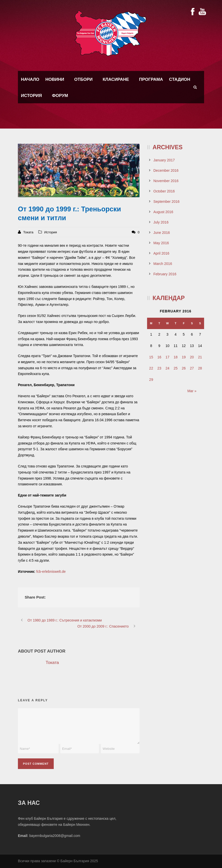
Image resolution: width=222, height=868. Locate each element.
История (31, 96)
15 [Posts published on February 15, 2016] (151, 357)
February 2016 (165, 274)
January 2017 (164, 160)
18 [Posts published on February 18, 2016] (176, 357)
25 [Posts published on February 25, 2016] (176, 368)
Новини (55, 79)
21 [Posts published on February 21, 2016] (200, 357)
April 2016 (161, 253)
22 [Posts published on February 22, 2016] (151, 368)
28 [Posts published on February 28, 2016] (200, 368)
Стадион (180, 79)
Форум (60, 96)
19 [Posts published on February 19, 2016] (184, 357)
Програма (151, 79)
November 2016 (166, 181)
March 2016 (163, 264)
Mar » (192, 391)
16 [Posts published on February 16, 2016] (159, 357)
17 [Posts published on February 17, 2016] (168, 357)
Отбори (83, 79)
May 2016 (161, 243)
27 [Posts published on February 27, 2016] (192, 368)
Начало (30, 79)
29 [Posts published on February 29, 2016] (151, 380)
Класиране (116, 79)
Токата (28, 232)
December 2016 (166, 170)
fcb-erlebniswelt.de (51, 572)
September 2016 (166, 202)
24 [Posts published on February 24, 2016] (168, 368)
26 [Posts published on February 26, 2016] (184, 368)
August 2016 (163, 212)
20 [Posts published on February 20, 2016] (192, 357)
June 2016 (162, 233)
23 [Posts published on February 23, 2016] (159, 368)
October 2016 (164, 191)
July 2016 (161, 222)
